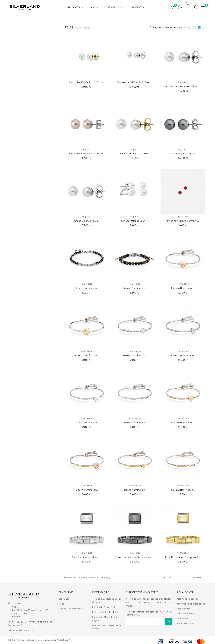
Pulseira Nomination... (87, 286)
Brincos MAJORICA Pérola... (135, 152)
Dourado (20, 530)
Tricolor (18, 557)
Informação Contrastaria (105, 612)
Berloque (19, 76)
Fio (16, 139)
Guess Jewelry (22, 268)
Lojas (61, 604)
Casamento (138, 6)
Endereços (182, 619)
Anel (18, 60)
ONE (16, 316)
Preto (18, 541)
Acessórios (114, 6)
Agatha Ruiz (21, 211)
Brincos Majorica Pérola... (183, 152)
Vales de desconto (186, 624)
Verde (18, 562)
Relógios (76, 6)
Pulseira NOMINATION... (183, 353)
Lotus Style (21, 295)
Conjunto (19, 113)
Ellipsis (18, 242)
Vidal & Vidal (21, 400)
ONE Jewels (21, 321)
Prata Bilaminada (23, 485)
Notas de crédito (185, 614)
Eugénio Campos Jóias (27, 253)
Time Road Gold (23, 373)
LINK (16, 284)
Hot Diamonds (22, 279)
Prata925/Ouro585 (26, 480)
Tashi (18, 363)
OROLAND (19, 326)
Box (16, 86)
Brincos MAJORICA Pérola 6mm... (86, 80)
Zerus (18, 410)
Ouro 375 (21, 459)
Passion (19, 337)
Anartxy (19, 226)
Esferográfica (21, 134)
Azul (17, 509)
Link (17, 155)
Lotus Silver (21, 289)
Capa (17, 97)
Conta (18, 118)
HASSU (18, 274)
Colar (18, 107)
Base (17, 71)
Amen (18, 221)
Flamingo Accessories (26, 258)
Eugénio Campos (24, 247)
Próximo (199, 575)
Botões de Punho (23, 81)
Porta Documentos (24, 170)
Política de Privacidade (104, 607)
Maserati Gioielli (23, 305)
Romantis (20, 342)
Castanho (20, 520)
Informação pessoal (187, 599)
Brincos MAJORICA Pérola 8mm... (183, 84)
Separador (20, 181)
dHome (18, 237)
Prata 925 (22, 469)
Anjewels (19, 232)
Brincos (19, 92)
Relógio (18, 490)
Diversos (19, 123)
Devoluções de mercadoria (191, 604)
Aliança (18, 55)
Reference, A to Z (174, 25)
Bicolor (19, 515)
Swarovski (20, 358)
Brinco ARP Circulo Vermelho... (183, 219)
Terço (18, 186)
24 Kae (18, 205)
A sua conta (185, 592)
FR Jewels (20, 263)
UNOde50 (19, 394)
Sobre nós (64, 599)
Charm (19, 102)
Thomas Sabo (22, 368)
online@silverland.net (23, 630)
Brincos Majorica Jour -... (135, 219)
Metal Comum (23, 454)
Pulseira (20, 176)
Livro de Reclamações (70, 609)
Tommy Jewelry (23, 384)
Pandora (20, 331)
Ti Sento (19, 379)
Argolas (19, 65)
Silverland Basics (23, 352)
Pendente (20, 165)
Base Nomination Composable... (135, 555)
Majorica (19, 300)
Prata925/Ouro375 (26, 475)
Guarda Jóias (22, 149)
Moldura (19, 160)
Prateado (21, 536)
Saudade (20, 347)
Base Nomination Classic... (86, 555)
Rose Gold (21, 551)
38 (169, 575)
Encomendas (183, 609)
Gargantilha (21, 144)
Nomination (22, 310)
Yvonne (19, 405)
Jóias (94, 6)
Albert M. (19, 216)
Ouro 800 (20, 464)
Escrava (19, 128)
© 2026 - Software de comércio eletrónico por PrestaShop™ (39, 640)
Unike (18, 389)
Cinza (17, 525)
